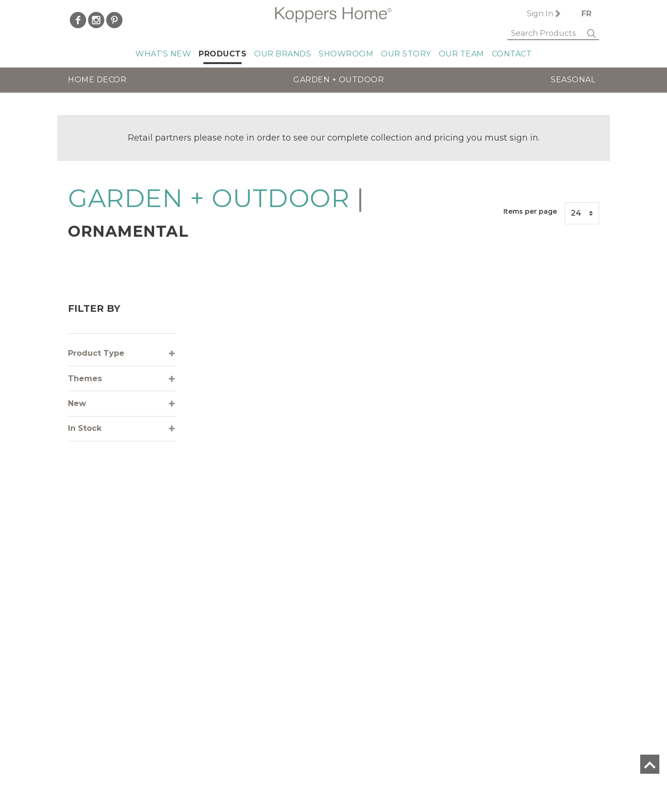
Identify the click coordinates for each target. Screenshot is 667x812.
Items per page (530, 211)
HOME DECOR (97, 80)
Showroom (346, 54)
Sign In (535, 14)
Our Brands (283, 54)
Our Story (406, 54)
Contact (512, 54)
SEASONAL (573, 80)
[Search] (541, 34)
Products (222, 54)
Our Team (461, 54)
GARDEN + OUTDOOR (339, 80)
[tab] (122, 353)
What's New (163, 54)
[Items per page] (582, 213)
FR (586, 14)
